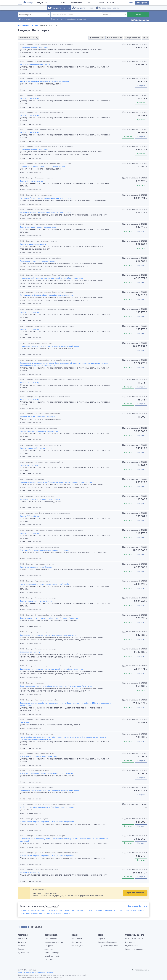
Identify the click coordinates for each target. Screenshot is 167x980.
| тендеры (35, 3)
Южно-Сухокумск (63, 913)
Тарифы (102, 939)
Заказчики (49, 949)
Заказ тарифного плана (108, 942)
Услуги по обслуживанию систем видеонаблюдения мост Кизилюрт (47, 773)
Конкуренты (49, 946)
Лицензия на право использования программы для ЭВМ (43, 166)
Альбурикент (70, 910)
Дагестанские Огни (47, 913)
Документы (22, 942)
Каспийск (81, 910)
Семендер (51, 910)
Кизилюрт (29, 44)
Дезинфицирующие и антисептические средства (52, 95)
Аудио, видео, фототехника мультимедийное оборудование (56, 853)
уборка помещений (78, 19)
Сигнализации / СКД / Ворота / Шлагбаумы (50, 836)
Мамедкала (25, 913)
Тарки (33, 910)
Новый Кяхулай (130, 910)
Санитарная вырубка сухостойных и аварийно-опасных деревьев (46, 295)
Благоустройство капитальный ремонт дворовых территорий (45, 550)
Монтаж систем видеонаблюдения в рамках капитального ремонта (47, 822)
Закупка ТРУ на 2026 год (30, 98)
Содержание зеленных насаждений (34, 47)
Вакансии (21, 946)
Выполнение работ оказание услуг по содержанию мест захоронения (48, 635)
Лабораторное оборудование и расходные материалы (54, 309)
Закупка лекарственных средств (33, 244)
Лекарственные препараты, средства (48, 129)
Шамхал (34, 913)
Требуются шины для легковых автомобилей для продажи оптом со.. (47, 807)
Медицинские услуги (42, 581)
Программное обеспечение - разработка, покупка (53, 163)
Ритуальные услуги (42, 632)
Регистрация (142, 3)
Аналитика (49, 959)
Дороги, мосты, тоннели (43, 195)
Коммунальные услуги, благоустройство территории (54, 44)
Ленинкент (90, 910)
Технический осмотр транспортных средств (38, 417)
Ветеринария (39, 479)
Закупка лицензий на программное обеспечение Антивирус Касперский (49, 618)
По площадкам (77, 946)
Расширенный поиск (140, 19)
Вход (131, 3)
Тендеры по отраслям (83, 8)
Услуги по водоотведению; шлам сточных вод (38, 756)
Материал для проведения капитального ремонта (40, 499)
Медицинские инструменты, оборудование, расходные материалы (59, 224)
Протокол (141, 103)
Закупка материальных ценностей (34, 465)
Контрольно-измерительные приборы (49, 112)
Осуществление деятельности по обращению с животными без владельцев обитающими (56, 482)
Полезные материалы (134, 939)
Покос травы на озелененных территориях (37, 261)
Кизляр (141, 910)
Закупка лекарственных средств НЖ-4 (35, 64)
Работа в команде (52, 953)
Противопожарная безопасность (47, 428)
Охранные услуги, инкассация (45, 598)
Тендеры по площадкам (107, 8)
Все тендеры (138, 906)
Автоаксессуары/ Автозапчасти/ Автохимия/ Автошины (55, 804)
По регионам (77, 939)
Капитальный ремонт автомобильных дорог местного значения (46, 198)
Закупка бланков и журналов (31, 181)
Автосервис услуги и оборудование (47, 413)
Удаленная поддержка (134, 949)
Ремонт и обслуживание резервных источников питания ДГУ (45, 81)
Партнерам (22, 939)
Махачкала (25, 910)
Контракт (141, 86)
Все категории (25, 19)
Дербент (60, 910)
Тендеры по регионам (59, 8)
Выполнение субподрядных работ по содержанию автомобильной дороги (50, 346)
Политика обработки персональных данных (35, 972)
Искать (138, 15)
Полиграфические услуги (44, 178)
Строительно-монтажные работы (47, 547)
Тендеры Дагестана (30, 25)
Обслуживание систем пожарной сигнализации (39, 431)
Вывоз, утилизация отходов (44, 719)
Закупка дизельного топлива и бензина (36, 567)
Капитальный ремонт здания (32, 872)
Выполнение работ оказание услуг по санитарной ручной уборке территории (51, 278)
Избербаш (118, 910)
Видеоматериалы (132, 946)
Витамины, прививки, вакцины (46, 61)
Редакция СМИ (24, 953)
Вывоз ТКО (24, 722)
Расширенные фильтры (54, 942)
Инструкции (130, 942)
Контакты (21, 949)
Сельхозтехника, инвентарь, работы (48, 258)
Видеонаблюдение (42, 770)
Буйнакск (100, 910)
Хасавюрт (41, 910)
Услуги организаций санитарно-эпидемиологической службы (45, 584)
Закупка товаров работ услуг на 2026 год (36, 448)
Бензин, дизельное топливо (45, 564)
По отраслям (76, 942)
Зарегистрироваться (135, 893)
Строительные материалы (44, 78)
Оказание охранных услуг (30, 652)
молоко (63, 19)
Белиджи (109, 910)
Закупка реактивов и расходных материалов (38, 227)
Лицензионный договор (108, 946)
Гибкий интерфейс (52, 956)
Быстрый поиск (51, 939)
